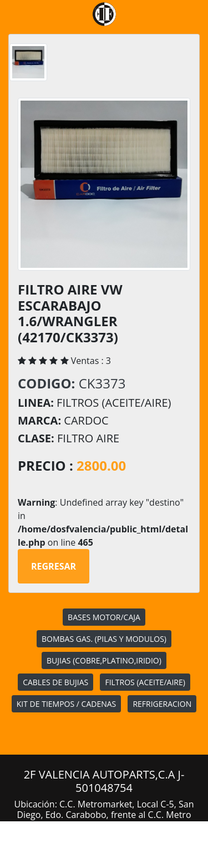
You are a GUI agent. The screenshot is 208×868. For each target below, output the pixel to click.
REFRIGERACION (162, 704)
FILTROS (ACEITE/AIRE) (145, 682)
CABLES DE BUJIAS (55, 682)
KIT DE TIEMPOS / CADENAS (66, 704)
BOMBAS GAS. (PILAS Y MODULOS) (104, 639)
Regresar (54, 566)
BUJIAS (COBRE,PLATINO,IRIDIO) (104, 660)
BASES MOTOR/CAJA (104, 617)
